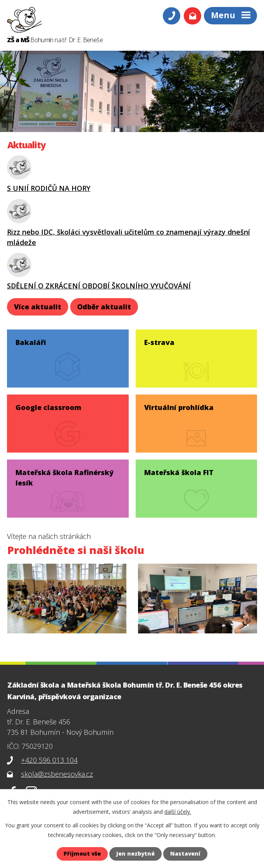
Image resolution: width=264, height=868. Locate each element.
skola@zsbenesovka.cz (57, 774)
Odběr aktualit (104, 307)
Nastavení (186, 854)
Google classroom (49, 407)
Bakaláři (31, 341)
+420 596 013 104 (49, 760)
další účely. (178, 812)
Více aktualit (38, 307)
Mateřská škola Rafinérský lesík (65, 477)
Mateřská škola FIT (179, 472)
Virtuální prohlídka (179, 407)
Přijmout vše (82, 854)
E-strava (159, 341)
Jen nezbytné (136, 854)
